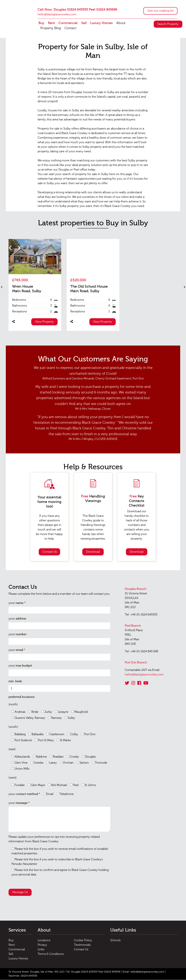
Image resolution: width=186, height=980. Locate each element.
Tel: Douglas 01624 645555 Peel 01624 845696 (93, 972)
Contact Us (50, 552)
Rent (51, 23)
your (17, 603)
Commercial (68, 23)
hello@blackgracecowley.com (57, 15)
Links (41, 950)
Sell (84, 23)
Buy (41, 23)
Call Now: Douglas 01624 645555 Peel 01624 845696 (77, 10)
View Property (44, 322)
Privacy (42, 945)
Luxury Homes (101, 23)
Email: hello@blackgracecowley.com (143, 972)
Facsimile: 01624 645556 (23, 976)
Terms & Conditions (51, 954)
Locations (44, 941)
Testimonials (82, 945)
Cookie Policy (83, 941)
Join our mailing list (160, 11)
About (121, 23)
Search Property (168, 24)
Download (93, 552)
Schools (115, 941)
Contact (70, 28)
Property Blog (51, 28)
